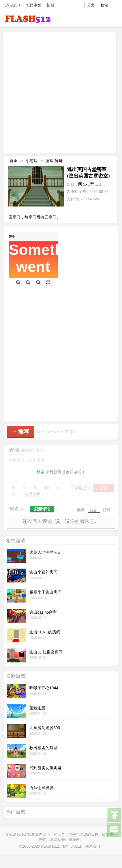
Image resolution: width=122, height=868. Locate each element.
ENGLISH (12, 5)
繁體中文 (34, 5)
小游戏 (32, 161)
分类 (91, 5)
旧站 (51, 5)
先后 (94, 510)
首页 (14, 161)
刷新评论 (42, 509)
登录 (40, 472)
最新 (81, 510)
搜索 (104, 5)
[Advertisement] (58, 92)
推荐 (21, 432)
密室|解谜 (54, 161)
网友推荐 (86, 184)
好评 (107, 510)
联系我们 (93, 846)
